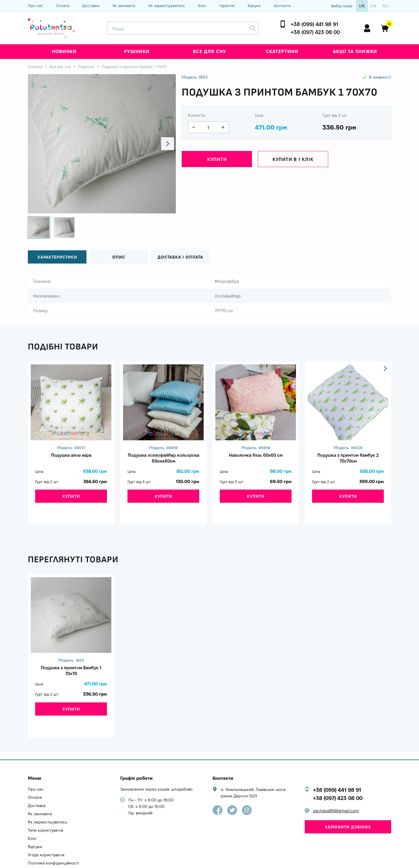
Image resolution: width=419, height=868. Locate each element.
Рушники (137, 51)
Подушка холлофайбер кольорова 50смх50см (163, 460)
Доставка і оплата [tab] (180, 257)
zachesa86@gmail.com (336, 788)
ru (385, 6)
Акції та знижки (355, 51)
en (374, 6)
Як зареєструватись (167, 6)
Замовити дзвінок (348, 804)
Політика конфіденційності (53, 840)
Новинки (64, 51)
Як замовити (124, 6)
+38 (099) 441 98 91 (314, 24)
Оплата (63, 6)
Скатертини (282, 51)
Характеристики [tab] (57, 257)
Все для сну (209, 51)
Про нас (35, 6)
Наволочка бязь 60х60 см (256, 456)
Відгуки (254, 6)
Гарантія (227, 6)
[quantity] (194, 127)
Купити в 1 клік (293, 160)
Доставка (91, 6)
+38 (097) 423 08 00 (315, 32)
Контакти (282, 6)
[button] (166, 144)
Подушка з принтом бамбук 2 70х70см (348, 460)
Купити (217, 160)
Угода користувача (46, 832)
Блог (202, 6)
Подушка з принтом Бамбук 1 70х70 (71, 662)
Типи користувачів (45, 807)
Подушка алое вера (71, 456)
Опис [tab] (119, 257)
